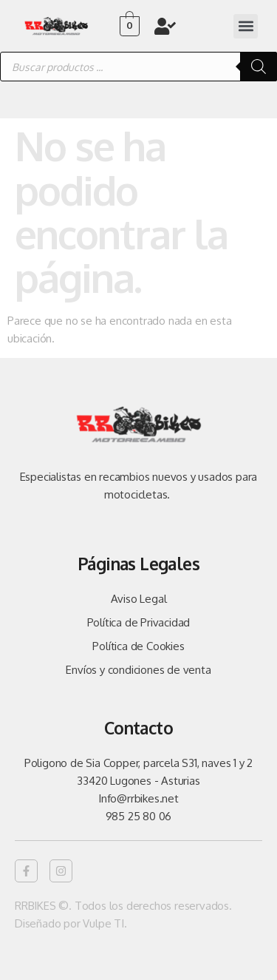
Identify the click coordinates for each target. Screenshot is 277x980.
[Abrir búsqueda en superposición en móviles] (138, 67)
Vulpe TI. (105, 923)
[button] (246, 26)
